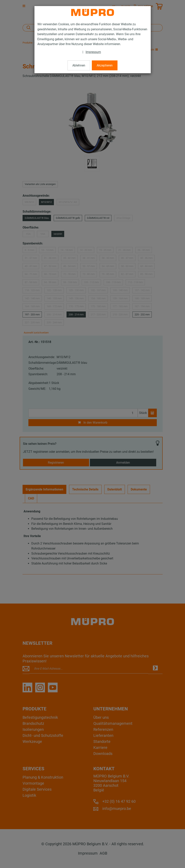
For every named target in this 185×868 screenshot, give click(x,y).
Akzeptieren (105, 65)
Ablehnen (79, 65)
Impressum (93, 52)
